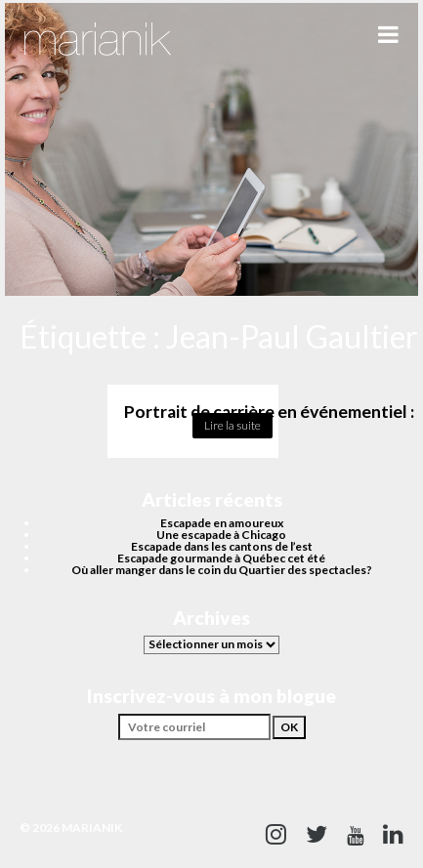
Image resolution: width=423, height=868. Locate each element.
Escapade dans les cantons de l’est (222, 546)
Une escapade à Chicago (221, 535)
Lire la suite (233, 425)
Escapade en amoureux (222, 523)
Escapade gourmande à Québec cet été (221, 558)
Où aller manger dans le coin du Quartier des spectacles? (222, 570)
